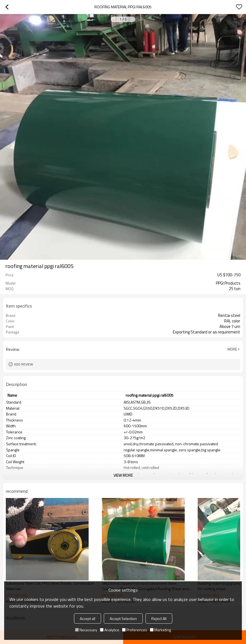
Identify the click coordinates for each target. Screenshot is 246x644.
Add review (24, 364)
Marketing (160, 630)
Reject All (159, 618)
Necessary (86, 630)
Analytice (110, 630)
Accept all (88, 618)
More (232, 349)
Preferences (135, 630)
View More (123, 475)
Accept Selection (123, 618)
